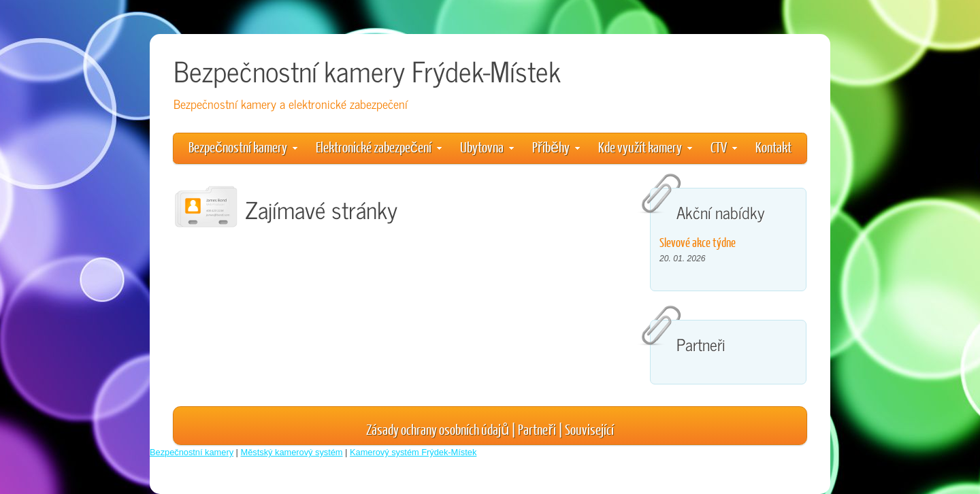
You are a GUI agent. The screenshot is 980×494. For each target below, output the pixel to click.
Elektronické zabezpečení (379, 147)
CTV (724, 147)
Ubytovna (487, 147)
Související (589, 429)
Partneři (537, 429)
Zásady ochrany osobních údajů (438, 429)
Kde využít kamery (645, 147)
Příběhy (556, 147)
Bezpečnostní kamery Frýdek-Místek (367, 70)
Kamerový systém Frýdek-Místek (413, 452)
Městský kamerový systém (292, 452)
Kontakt (773, 147)
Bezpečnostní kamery (243, 147)
